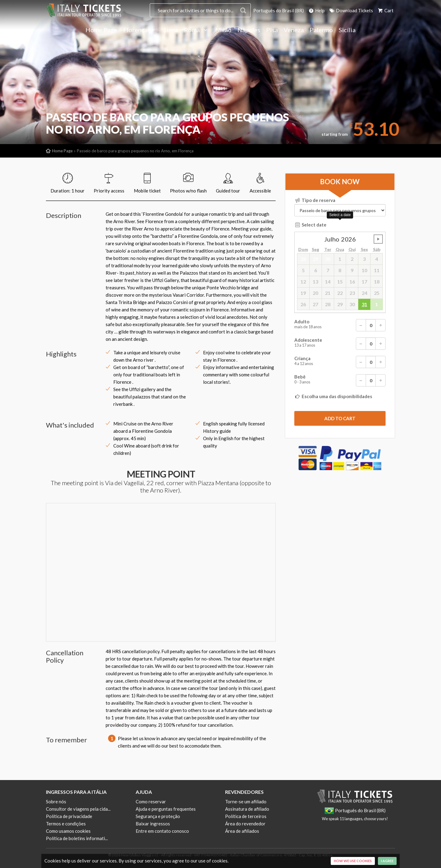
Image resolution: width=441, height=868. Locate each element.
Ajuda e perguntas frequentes (166, 809)
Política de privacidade (69, 816)
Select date (310, 225)
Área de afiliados (242, 831)
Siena (171, 30)
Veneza (294, 30)
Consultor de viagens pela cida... (78, 809)
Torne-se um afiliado (246, 801)
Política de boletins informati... (77, 838)
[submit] (340, 418)
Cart (385, 10)
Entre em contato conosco (162, 831)
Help (316, 10)
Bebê (340, 380)
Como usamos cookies (68, 831)
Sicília (347, 30)
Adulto (340, 325)
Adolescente (340, 344)
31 (364, 304)
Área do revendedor (245, 824)
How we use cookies (353, 861)
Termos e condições (66, 824)
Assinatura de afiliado (247, 809)
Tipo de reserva (315, 200)
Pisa (272, 30)
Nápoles (249, 30)
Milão (223, 30)
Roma (197, 30)
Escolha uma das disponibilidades (333, 396)
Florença (140, 30)
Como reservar (151, 801)
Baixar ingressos (153, 824)
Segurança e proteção (158, 816)
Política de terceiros (246, 816)
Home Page (101, 30)
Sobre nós (56, 801)
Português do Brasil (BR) (279, 10)
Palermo (321, 30)
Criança (340, 362)
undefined (378, 239)
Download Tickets (351, 10)
